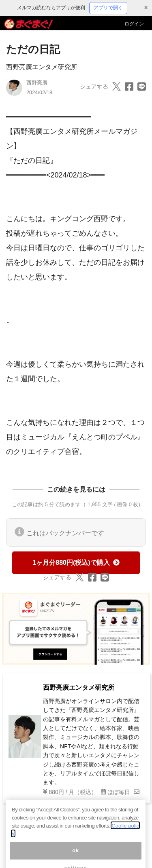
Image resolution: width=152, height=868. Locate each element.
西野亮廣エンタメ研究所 (42, 67)
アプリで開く (108, 8)
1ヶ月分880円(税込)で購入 (76, 563)
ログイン (134, 24)
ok (76, 855)
